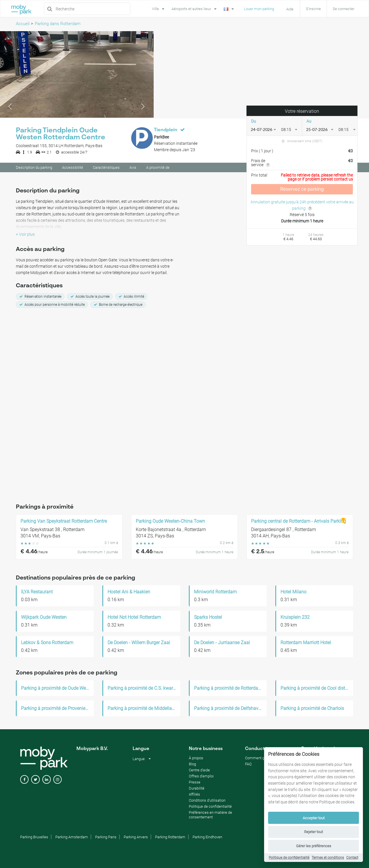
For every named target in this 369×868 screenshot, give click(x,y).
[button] (12, 75)
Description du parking (34, 168)
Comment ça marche (262, 759)
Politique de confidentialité (289, 858)
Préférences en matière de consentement (210, 816)
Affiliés (194, 795)
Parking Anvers (136, 838)
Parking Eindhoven (207, 838)
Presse (195, 783)
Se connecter (343, 9)
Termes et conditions (328, 858)
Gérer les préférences (314, 846)
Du (254, 122)
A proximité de (158, 168)
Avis (133, 168)
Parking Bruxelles (34, 838)
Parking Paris (106, 838)
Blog (192, 765)
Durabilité (197, 789)
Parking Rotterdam (170, 838)
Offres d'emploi (201, 777)
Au (309, 122)
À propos (196, 759)
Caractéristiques (106, 168)
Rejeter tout (314, 832)
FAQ (248, 765)
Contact (352, 858)
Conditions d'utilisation (207, 801)
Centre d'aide (199, 771)
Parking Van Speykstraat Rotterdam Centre (64, 522)
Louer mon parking (259, 9)
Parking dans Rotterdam (58, 24)
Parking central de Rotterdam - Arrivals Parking (299, 522)
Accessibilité (73, 168)
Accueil (23, 24)
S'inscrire (313, 9)
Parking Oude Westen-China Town (170, 522)
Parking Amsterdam (72, 838)
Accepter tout (314, 818)
